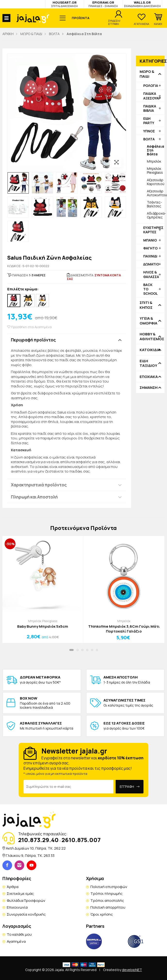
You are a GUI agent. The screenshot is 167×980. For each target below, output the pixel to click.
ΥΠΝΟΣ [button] (149, 131)
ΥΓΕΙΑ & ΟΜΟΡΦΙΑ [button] (148, 321)
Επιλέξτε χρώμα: (23, 289)
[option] (18, 183)
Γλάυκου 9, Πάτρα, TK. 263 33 (30, 856)
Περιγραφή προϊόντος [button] (33, 340)
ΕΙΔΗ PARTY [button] (149, 121)
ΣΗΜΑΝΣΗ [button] (149, 388)
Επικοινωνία (17, 907)
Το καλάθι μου (19, 934)
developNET (132, 970)
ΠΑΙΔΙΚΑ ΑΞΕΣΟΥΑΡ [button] (152, 96)
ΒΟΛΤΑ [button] (149, 139)
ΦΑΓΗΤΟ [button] (150, 248)
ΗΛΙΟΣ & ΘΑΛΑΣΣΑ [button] (151, 274)
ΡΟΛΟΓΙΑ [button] (151, 86)
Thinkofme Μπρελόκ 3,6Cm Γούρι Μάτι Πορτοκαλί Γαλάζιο (124, 629)
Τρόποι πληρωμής (107, 893)
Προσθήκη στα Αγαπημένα (29, 327)
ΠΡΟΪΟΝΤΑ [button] (81, 18)
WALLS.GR (142, 4)
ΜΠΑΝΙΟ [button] (150, 240)
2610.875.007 (81, 840)
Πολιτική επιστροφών (109, 887)
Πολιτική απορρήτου (108, 907)
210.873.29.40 (38, 840)
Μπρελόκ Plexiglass (155, 170)
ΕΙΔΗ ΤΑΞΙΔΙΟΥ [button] (148, 363)
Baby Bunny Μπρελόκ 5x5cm (43, 626)
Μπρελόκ (154, 161)
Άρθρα (13, 887)
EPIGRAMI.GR (103, 4)
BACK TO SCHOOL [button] (151, 289)
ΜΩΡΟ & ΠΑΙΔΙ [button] (147, 74)
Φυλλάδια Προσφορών (26, 901)
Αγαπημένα (16, 941)
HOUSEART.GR (64, 4)
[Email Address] (68, 787)
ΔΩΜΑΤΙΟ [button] (151, 264)
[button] (158, 19)
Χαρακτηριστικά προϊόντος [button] (39, 485)
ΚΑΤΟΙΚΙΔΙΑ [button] (150, 350)
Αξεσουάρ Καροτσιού (156, 182)
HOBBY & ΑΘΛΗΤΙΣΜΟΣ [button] (150, 336)
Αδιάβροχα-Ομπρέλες (156, 215)
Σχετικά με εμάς (20, 893)
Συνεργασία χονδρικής (26, 914)
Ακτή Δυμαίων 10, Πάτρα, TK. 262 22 (36, 848)
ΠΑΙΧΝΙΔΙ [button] (150, 256)
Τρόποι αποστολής (107, 901)
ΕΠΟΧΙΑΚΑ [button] (149, 377)
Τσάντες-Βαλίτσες (154, 204)
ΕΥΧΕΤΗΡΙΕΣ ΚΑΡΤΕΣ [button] (153, 230)
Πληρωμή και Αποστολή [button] (34, 497)
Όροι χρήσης (102, 914)
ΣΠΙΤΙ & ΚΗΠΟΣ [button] (146, 305)
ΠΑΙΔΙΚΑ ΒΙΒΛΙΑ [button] (150, 108)
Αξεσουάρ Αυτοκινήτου (156, 193)
